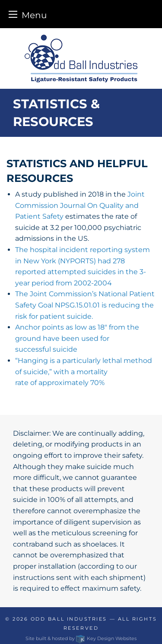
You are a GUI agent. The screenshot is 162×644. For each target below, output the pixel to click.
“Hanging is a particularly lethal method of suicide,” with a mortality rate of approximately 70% (84, 372)
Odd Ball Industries (69, 619)
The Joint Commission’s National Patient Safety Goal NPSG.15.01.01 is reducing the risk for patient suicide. (85, 305)
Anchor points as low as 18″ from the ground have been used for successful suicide (77, 338)
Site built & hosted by (81, 638)
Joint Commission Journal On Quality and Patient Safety (80, 205)
